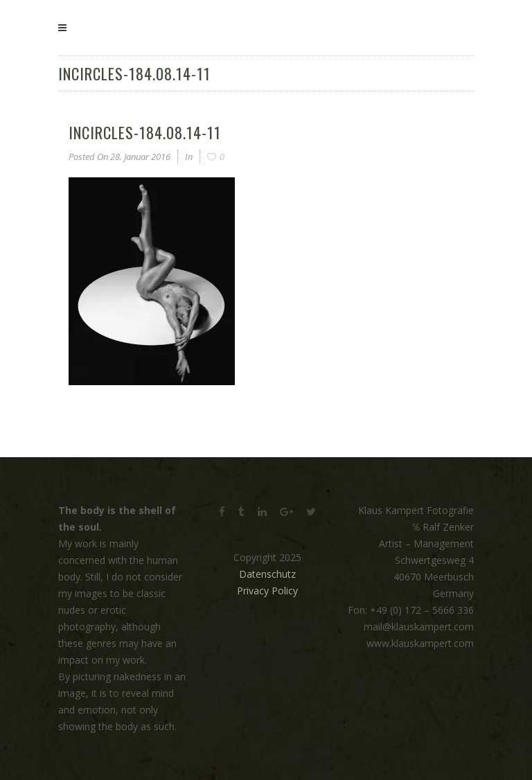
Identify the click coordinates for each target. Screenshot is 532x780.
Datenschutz (267, 574)
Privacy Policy (267, 591)
